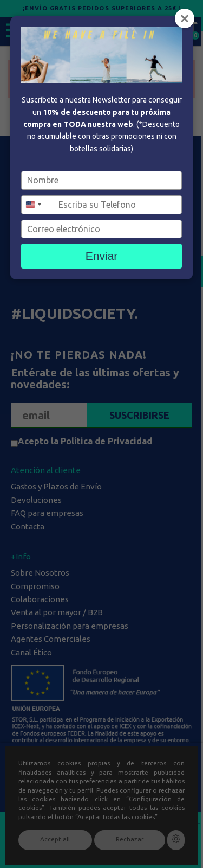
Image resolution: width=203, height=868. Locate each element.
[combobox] (38, 205)
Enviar (102, 256)
